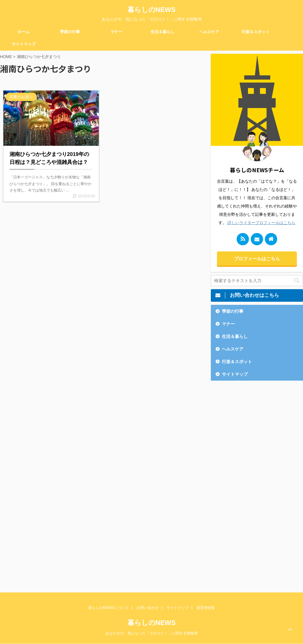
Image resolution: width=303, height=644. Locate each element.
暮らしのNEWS (152, 10)
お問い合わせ (148, 608)
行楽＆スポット (256, 32)
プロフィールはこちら (257, 259)
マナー (116, 32)
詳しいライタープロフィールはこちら (261, 223)
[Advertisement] (257, 482)
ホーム (24, 32)
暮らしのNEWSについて (108, 608)
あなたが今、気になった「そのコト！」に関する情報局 (151, 633)
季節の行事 (70, 32)
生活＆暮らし (163, 32)
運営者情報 (206, 608)
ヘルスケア (209, 32)
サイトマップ (24, 44)
